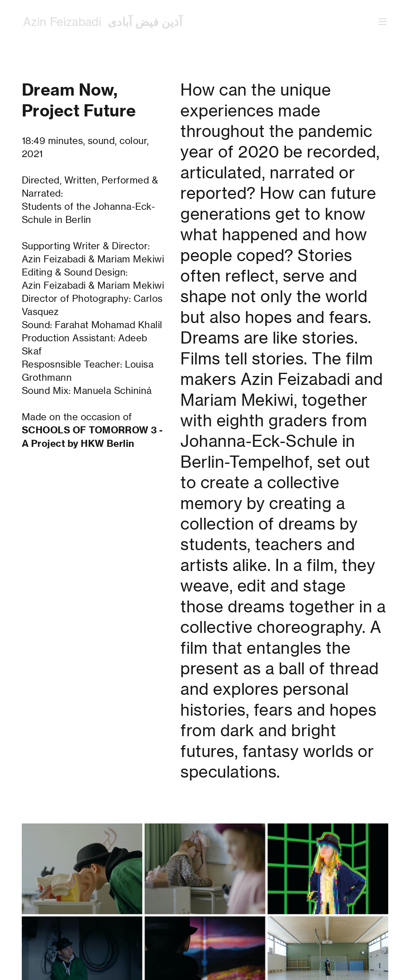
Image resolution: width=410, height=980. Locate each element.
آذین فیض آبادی (145, 22)
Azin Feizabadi (62, 22)
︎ (383, 22)
